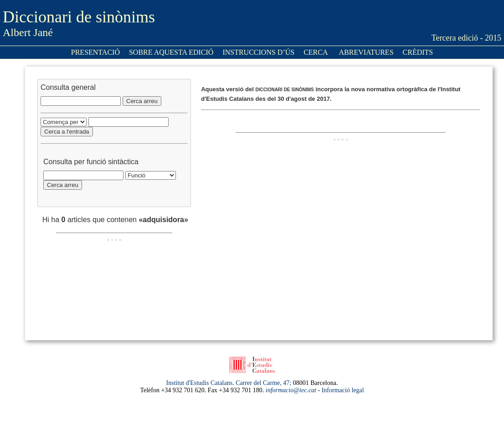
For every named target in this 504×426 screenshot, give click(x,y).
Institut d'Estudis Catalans (200, 383)
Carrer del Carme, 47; (263, 383)
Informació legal (343, 390)
